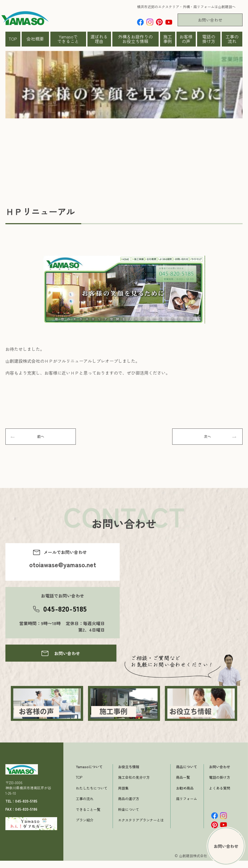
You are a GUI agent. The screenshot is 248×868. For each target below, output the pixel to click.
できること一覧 (88, 817)
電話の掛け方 (209, 39)
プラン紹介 (85, 828)
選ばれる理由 (99, 39)
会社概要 (35, 39)
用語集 (123, 795)
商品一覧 (183, 785)
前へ (41, 438)
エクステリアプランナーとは (141, 828)
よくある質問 (220, 795)
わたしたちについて (92, 795)
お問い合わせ (210, 20)
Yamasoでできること (68, 39)
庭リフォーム (187, 806)
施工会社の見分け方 (134, 785)
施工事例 (168, 39)
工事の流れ (232, 39)
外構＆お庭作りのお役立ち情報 (135, 39)
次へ (207, 438)
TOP (13, 39)
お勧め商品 (185, 795)
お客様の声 (186, 39)
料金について (129, 817)
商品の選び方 (129, 806)
